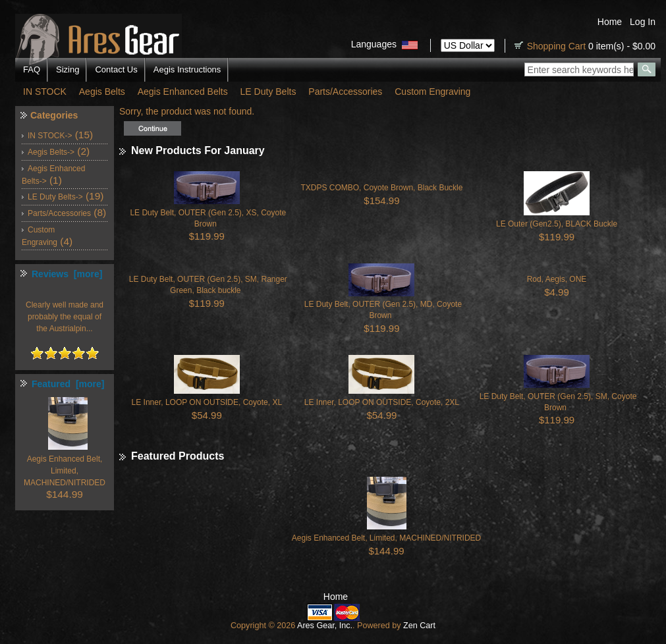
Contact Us (116, 69)
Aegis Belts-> (51, 152)
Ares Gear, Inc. (325, 626)
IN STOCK (45, 92)
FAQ (32, 69)
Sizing (68, 69)
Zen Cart (419, 626)
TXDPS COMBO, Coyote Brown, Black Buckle (381, 188)
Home (610, 22)
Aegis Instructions (187, 69)
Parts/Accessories (345, 92)
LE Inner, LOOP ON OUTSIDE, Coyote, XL (207, 402)
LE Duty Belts (268, 92)
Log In (643, 22)
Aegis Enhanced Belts (183, 92)
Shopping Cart (557, 46)
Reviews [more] (67, 274)
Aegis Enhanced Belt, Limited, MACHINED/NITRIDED (386, 538)
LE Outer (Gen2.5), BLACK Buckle (557, 224)
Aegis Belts (102, 92)
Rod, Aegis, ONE (557, 279)
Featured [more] (68, 384)
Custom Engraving (432, 92)
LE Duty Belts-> (55, 197)
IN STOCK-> (50, 136)
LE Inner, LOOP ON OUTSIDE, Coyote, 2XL (382, 402)
